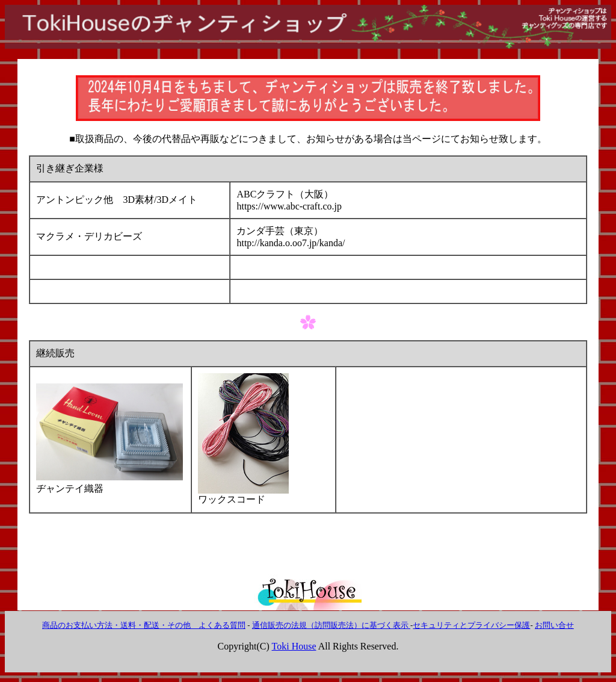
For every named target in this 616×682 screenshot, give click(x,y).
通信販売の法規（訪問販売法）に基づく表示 (331, 625)
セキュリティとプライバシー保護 (471, 625)
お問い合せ (554, 625)
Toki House (294, 646)
